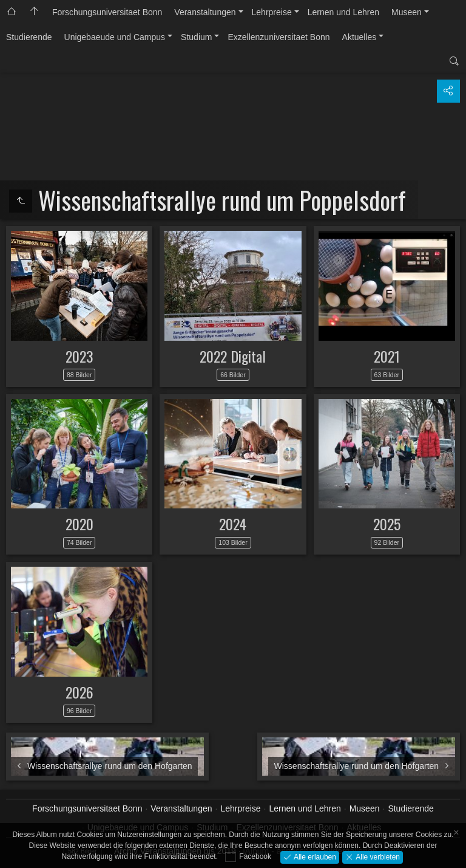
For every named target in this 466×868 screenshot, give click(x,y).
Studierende (29, 37)
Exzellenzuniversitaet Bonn (279, 37)
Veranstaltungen (205, 12)
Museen (407, 12)
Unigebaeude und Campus (115, 37)
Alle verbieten (377, 856)
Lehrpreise (272, 12)
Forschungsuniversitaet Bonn (107, 12)
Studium (196, 37)
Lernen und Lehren (343, 12)
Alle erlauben (314, 856)
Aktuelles (360, 37)
